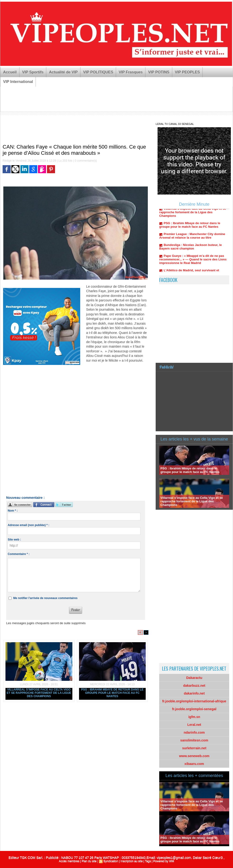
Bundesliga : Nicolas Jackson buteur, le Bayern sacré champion (191, 249)
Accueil (10, 72)
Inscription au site (132, 861)
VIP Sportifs (33, 72)
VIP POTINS (159, 72)
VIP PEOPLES (187, 72)
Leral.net (194, 725)
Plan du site (89, 861)
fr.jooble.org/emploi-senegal (194, 709)
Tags (148, 861)
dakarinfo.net (194, 693)
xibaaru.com (194, 764)
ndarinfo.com (194, 732)
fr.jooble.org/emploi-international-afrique (194, 701)
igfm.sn (194, 717)
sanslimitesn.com (194, 740)
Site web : (14, 540)
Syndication (111, 861)
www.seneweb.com (194, 756)
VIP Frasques (131, 72)
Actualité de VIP (63, 72)
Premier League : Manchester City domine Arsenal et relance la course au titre (192, 238)
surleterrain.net (194, 748)
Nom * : (13, 511)
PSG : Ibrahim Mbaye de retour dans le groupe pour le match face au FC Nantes (112, 693)
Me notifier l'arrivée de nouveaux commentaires (45, 598)
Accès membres (69, 861)
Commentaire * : (19, 554)
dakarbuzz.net (194, 686)
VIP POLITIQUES (98, 72)
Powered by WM (164, 861)
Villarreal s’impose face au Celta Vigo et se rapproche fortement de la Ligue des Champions (39, 693)
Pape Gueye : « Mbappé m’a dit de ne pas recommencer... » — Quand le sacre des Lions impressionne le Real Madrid (193, 261)
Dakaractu (194, 678)
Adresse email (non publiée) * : (28, 525)
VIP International (18, 82)
